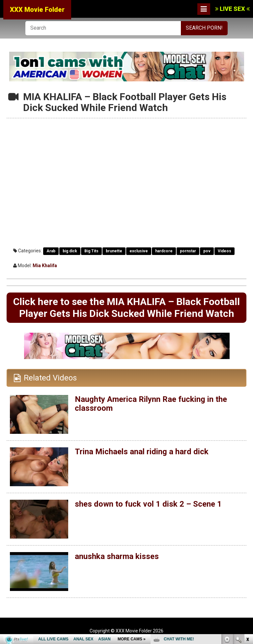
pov (207, 251)
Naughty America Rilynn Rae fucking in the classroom (151, 404)
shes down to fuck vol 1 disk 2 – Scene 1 (148, 504)
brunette (114, 251)
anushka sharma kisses (117, 556)
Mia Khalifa (45, 266)
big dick (70, 251)
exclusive (139, 251)
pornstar (188, 251)
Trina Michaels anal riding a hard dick (142, 452)
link (247, 541)
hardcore (164, 251)
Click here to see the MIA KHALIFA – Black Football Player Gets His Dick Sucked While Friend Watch (126, 308)
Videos (225, 251)
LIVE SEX (232, 9)
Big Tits (91, 251)
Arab (51, 251)
